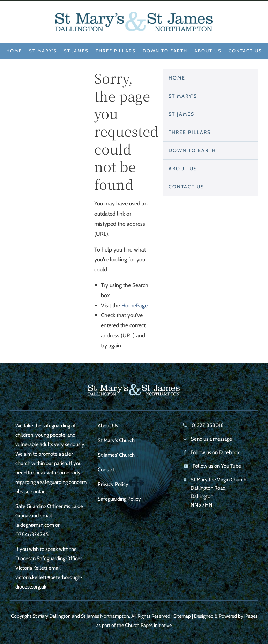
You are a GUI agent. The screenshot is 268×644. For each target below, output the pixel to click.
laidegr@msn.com (35, 525)
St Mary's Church (116, 440)
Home (14, 51)
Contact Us (245, 51)
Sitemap (182, 616)
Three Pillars (116, 51)
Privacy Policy (113, 484)
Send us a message (211, 439)
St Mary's (43, 51)
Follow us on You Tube (217, 466)
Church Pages (139, 625)
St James (76, 51)
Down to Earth (165, 51)
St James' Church (116, 455)
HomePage (135, 305)
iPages (251, 616)
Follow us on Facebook (215, 452)
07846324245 (32, 534)
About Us (208, 51)
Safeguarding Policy (119, 499)
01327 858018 (207, 425)
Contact (106, 470)
